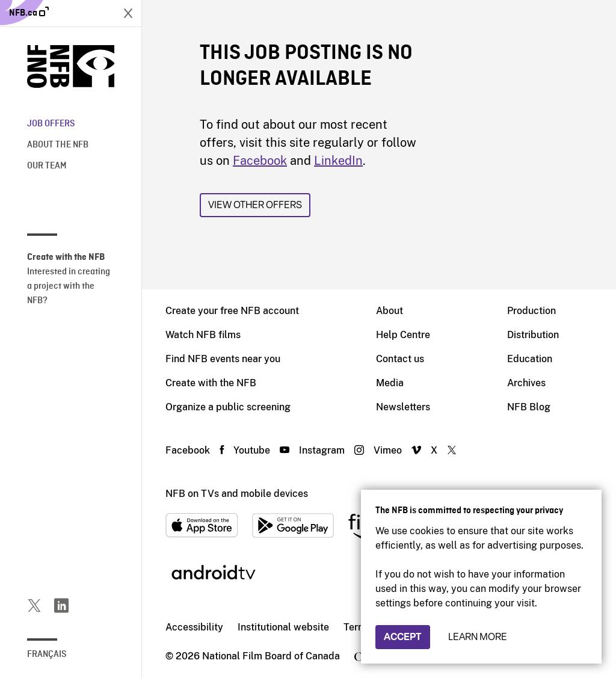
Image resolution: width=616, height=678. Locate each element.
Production (531, 311)
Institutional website (283, 627)
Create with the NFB (211, 383)
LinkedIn (338, 161)
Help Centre (403, 335)
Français (47, 655)
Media (390, 383)
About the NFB (58, 145)
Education (530, 359)
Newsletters (403, 407)
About (390, 311)
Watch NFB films (203, 335)
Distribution (533, 335)
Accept (403, 637)
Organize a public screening (228, 407)
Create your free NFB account (232, 311)
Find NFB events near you (223, 359)
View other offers (255, 205)
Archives (526, 383)
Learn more (478, 637)
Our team (47, 166)
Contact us (400, 359)
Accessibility (194, 627)
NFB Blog (529, 407)
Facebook (260, 161)
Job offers (51, 124)
